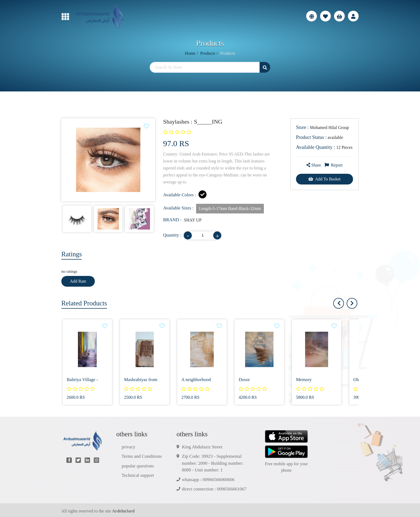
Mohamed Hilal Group (322, 127)
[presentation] (352, 303)
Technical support (138, 475)
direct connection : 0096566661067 (214, 489)
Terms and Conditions (142, 456)
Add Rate (78, 281)
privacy (128, 447)
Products (208, 53)
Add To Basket (324, 179)
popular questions (138, 466)
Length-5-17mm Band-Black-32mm (230, 208)
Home (190, 53)
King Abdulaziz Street (202, 447)
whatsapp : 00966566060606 (208, 480)
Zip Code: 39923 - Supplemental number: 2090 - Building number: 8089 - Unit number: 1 (213, 463)
